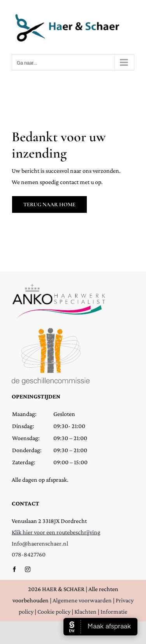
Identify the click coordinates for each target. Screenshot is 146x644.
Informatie (114, 612)
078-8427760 (29, 554)
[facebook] (14, 569)
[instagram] (28, 569)
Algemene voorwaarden (82, 600)
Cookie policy (54, 612)
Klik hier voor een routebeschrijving (56, 532)
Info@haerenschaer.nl (40, 543)
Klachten (85, 612)
